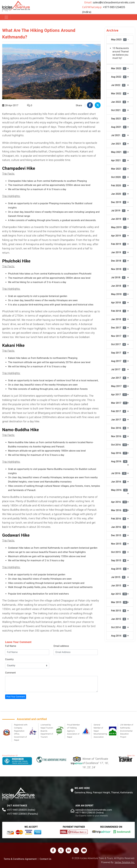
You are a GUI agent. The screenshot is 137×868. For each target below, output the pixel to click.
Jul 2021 (118, 135)
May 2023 (119, 40)
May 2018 (119, 294)
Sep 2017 (119, 353)
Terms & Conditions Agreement (20, 859)
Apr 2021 (119, 160)
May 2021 (119, 152)
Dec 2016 (119, 428)
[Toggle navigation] (6, 17)
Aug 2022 (119, 77)
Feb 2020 (119, 185)
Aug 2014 (119, 636)
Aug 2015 (119, 569)
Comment (10, 673)
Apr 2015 (119, 594)
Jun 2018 (119, 286)
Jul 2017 (118, 369)
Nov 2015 (119, 544)
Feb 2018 (119, 311)
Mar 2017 (119, 403)
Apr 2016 (119, 502)
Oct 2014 (119, 627)
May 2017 (119, 386)
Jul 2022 (118, 85)
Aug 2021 (119, 127)
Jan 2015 (119, 619)
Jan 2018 (119, 319)
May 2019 (119, 227)
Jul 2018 (118, 277)
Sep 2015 (119, 560)
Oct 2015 (119, 552)
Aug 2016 (119, 461)
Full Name (11, 646)
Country (9, 659)
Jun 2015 (119, 586)
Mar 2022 (119, 94)
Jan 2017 (119, 420)
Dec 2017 (119, 328)
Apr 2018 (119, 303)
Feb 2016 (119, 519)
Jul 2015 (118, 577)
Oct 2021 (119, 110)
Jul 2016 (119, 473)
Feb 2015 (119, 611)
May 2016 (119, 490)
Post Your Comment (16, 697)
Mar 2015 (119, 602)
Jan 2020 (119, 194)
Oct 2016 (119, 445)
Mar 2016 (119, 510)
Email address (61, 646)
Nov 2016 (119, 436)
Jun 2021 (119, 144)
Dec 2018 (119, 261)
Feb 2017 (119, 411)
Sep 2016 (119, 453)
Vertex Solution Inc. (125, 862)
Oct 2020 (119, 177)
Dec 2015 (119, 535)
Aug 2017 (119, 361)
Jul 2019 (118, 211)
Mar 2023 (119, 68)
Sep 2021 (119, 119)
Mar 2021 (119, 169)
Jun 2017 (119, 378)
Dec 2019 (119, 202)
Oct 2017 (119, 344)
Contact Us (45, 859)
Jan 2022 (119, 102)
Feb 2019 (119, 244)
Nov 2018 (119, 269)
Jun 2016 (119, 482)
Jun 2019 (119, 219)
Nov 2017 (119, 336)
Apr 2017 (119, 395)
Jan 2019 (119, 252)
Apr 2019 (119, 236)
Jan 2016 (119, 527)
